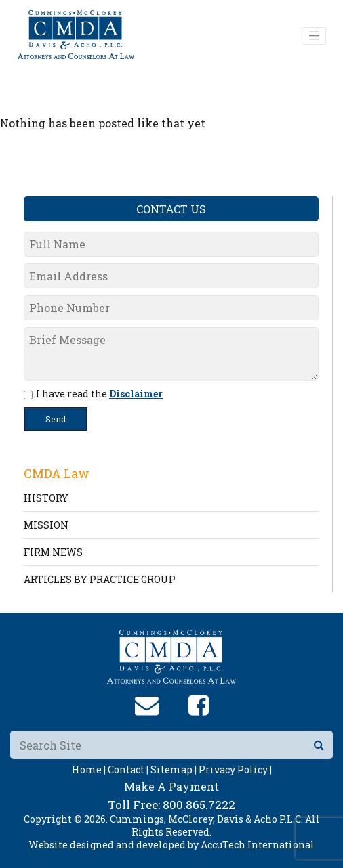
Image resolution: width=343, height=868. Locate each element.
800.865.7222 (199, 805)
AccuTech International (258, 845)
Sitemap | (174, 769)
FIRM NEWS (53, 552)
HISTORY (46, 498)
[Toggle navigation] (314, 36)
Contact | (128, 769)
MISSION (46, 525)
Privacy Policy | (235, 769)
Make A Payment (171, 786)
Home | (89, 769)
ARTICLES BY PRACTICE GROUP (100, 579)
